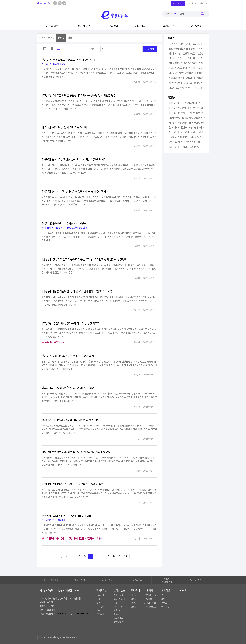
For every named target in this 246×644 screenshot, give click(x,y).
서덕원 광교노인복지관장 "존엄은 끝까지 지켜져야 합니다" (187, 63)
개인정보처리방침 (64, 591)
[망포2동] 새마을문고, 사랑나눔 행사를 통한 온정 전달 (187, 128)
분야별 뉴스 (84, 26)
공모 (163, 595)
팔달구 (61, 38)
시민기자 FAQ (150, 607)
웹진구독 (165, 607)
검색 (150, 49)
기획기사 (100, 595)
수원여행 (148, 599)
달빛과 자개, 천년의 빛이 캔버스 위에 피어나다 (187, 49)
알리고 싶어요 (150, 603)
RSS (77, 591)
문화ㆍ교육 (118, 595)
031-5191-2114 (81, 614)
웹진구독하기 (178, 3)
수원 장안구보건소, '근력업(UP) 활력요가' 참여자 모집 (187, 78)
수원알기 (100, 614)
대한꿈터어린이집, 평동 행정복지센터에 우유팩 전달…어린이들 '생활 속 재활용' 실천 (187, 118)
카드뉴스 (100, 607)
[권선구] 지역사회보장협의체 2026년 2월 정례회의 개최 (187, 103)
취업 (163, 599)
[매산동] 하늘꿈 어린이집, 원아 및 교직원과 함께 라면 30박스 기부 (77, 292)
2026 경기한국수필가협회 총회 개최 (184, 142)
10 (126, 556)
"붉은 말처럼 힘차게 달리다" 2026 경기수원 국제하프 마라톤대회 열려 (187, 44)
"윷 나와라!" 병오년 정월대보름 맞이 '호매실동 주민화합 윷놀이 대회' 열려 (187, 58)
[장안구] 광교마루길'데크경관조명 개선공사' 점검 (187, 132)
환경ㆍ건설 (118, 607)
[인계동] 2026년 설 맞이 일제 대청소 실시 (64, 128)
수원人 (99, 611)
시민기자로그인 (192, 3)
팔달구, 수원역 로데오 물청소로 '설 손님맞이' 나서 (68, 60)
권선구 (51, 38)
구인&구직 (137, 580)
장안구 (42, 38)
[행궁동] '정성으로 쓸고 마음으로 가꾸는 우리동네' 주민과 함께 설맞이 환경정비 (84, 260)
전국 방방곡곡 (119, 622)
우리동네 (113, 26)
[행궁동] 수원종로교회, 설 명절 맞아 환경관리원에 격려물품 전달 (76, 452)
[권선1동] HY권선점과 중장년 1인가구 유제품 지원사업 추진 (187, 147)
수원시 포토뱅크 (80, 580)
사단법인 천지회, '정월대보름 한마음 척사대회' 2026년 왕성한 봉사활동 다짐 (187, 83)
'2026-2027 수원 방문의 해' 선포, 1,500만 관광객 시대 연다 (187, 88)
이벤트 (164, 603)
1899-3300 (63, 614)
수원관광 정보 (195, 580)
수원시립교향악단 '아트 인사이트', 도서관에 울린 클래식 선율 (187, 68)
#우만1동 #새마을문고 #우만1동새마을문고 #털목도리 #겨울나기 (76, 538)
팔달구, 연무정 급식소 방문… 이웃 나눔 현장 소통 (68, 356)
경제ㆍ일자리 (119, 599)
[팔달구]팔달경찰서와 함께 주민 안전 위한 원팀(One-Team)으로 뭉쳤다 (187, 108)
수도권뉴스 (118, 618)
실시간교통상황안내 (166, 580)
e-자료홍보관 (108, 580)
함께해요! (168, 26)
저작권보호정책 (46, 591)
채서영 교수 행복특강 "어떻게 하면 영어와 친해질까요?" (187, 73)
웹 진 (98, 603)
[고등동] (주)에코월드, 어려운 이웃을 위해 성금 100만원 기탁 (75, 192)
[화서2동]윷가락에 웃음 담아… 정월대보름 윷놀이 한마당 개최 (187, 113)
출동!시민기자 (150, 595)
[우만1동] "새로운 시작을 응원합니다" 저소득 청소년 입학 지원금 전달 (79, 96)
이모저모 (117, 614)
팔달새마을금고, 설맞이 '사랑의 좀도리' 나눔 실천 (68, 388)
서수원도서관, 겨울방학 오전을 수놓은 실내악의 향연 (187, 54)
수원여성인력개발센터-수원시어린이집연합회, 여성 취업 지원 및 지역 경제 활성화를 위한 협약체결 (187, 137)
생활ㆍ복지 (118, 603)
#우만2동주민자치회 (55, 342)
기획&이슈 (52, 26)
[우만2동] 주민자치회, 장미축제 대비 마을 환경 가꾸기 (71, 324)
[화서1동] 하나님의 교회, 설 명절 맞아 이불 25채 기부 (70, 420)
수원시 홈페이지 (51, 580)
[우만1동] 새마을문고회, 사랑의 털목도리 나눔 (66, 516)
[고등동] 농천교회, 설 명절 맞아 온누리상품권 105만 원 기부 (74, 160)
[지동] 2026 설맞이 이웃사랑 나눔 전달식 (64, 224)
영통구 (71, 38)
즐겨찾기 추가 (44, 3)
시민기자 (140, 26)
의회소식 (117, 611)
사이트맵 (204, 3)
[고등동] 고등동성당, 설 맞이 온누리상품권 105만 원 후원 (72, 484)
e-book (196, 26)
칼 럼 (98, 599)
